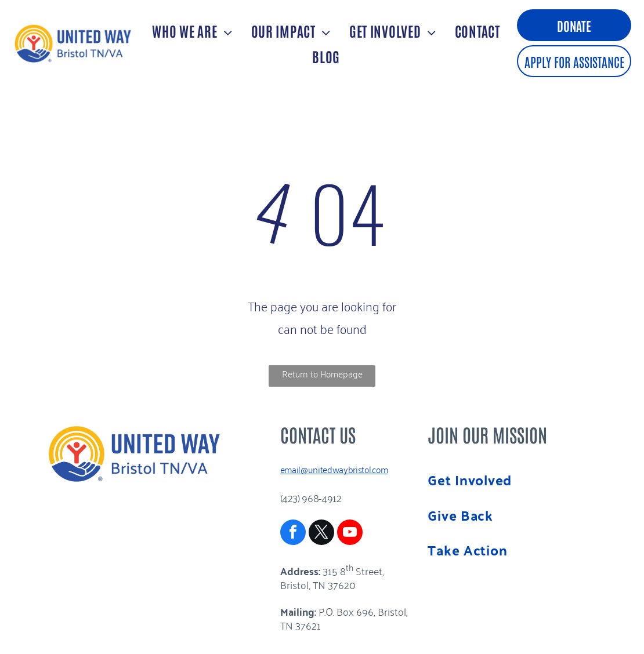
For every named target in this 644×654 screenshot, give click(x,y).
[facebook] (293, 534)
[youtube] (350, 534)
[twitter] (321, 534)
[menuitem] (191, 30)
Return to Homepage (322, 373)
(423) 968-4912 (311, 497)
